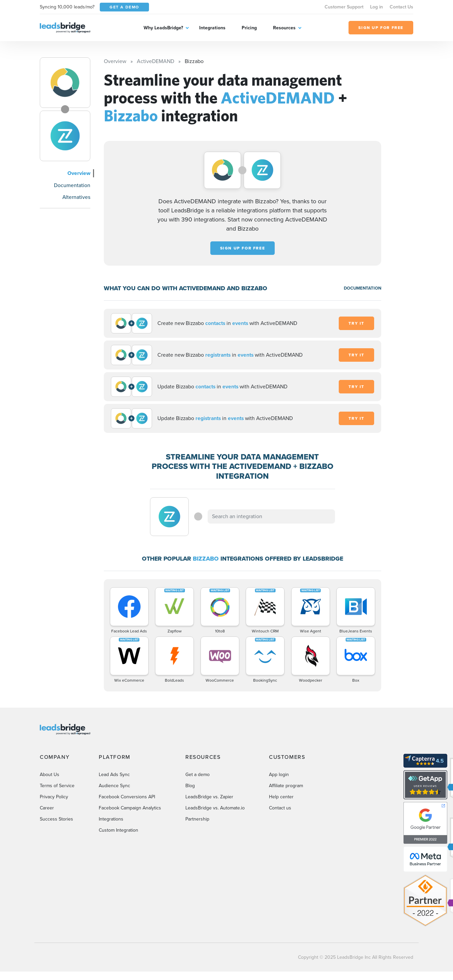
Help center (281, 797)
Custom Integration (118, 830)
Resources (284, 28)
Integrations (212, 28)
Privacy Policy (54, 797)
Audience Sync (114, 786)
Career (47, 808)
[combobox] (271, 516)
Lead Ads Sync (114, 775)
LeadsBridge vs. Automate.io (215, 808)
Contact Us (401, 7)
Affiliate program (286, 786)
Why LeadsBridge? (163, 28)
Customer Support (344, 7)
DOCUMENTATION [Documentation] (363, 288)
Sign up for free (243, 248)
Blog (190, 786)
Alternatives (76, 197)
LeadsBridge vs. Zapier (209, 797)
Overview (79, 173)
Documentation (72, 185)
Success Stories (56, 819)
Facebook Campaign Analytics (130, 808)
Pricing (249, 28)
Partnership (197, 819)
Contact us (280, 808)
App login (279, 775)
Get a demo (198, 775)
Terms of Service (57, 786)
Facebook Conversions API (127, 797)
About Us (50, 775)
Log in (376, 7)
